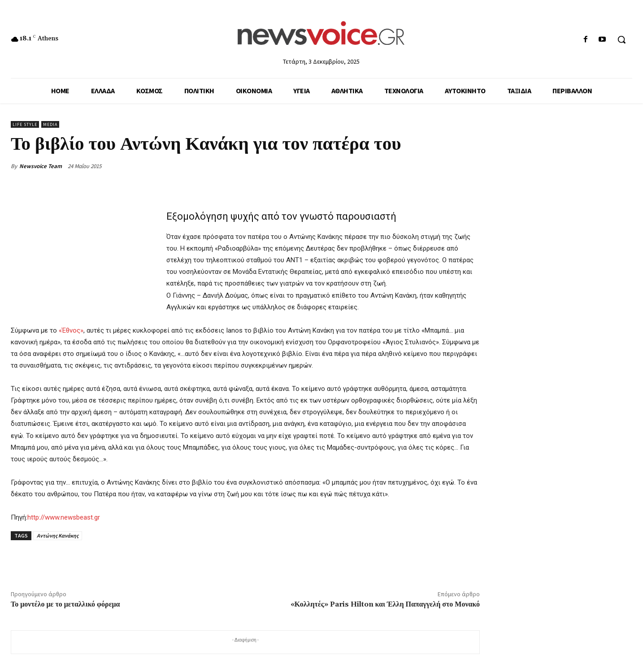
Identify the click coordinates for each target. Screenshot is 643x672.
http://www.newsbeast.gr (64, 517)
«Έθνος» (71, 330)
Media (50, 124)
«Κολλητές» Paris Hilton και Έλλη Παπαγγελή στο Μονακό (385, 604)
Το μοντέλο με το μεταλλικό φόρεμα (65, 604)
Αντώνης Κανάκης (58, 535)
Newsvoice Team (41, 166)
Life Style (25, 124)
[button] (621, 39)
